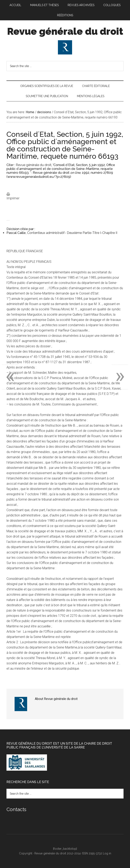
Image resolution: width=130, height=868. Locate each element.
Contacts (16, 809)
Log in (107, 853)
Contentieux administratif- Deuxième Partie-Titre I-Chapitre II (72, 233)
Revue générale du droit (65, 31)
